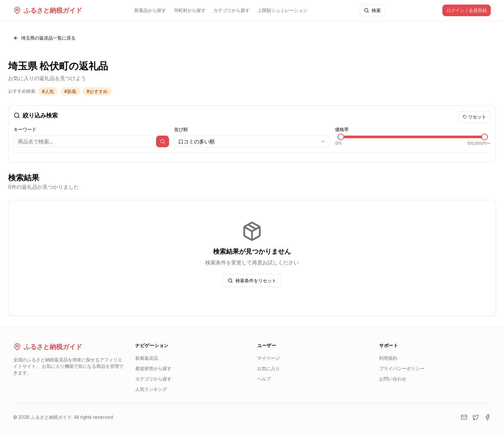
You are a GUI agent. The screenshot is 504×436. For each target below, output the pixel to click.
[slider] (341, 137)
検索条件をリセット (252, 280)
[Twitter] (476, 417)
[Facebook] (487, 417)
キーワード (25, 129)
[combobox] (252, 141)
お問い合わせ (393, 379)
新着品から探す (150, 10)
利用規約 (388, 358)
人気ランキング (151, 389)
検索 (372, 10)
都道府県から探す (153, 368)
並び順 (181, 129)
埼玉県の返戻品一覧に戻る (44, 38)
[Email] (464, 417)
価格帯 (342, 129)
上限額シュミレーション (282, 10)
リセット (474, 117)
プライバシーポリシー (402, 368)
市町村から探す (190, 10)
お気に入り (269, 368)
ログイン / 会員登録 (467, 10)
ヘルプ (264, 379)
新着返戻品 (147, 358)
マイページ (269, 358)
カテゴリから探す (232, 10)
